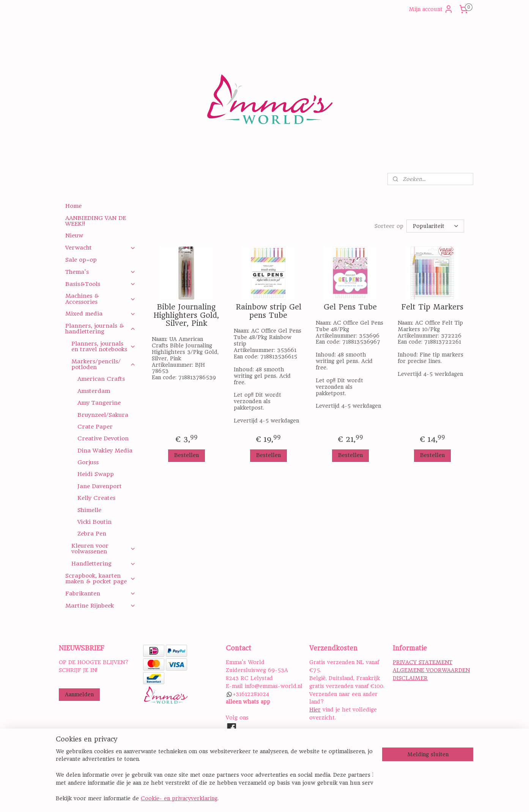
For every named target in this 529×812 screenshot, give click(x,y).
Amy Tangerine (99, 403)
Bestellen (186, 455)
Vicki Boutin (94, 522)
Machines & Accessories (100, 299)
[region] (214, 776)
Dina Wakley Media (105, 451)
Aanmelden (79, 694)
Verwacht (100, 248)
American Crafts (101, 379)
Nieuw (74, 236)
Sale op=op (81, 260)
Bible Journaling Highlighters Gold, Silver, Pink (186, 315)
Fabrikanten (100, 594)
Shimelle (89, 510)
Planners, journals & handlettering (100, 329)
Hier (315, 710)
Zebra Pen (92, 534)
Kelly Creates (96, 498)
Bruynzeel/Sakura (103, 415)
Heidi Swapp (96, 474)
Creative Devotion (103, 438)
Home (73, 206)
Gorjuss (88, 462)
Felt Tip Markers (432, 307)
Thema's (100, 272)
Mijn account (431, 9)
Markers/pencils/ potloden (103, 364)
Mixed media (100, 314)
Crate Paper (95, 427)
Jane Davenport (100, 486)
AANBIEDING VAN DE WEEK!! (96, 221)
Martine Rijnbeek (100, 606)
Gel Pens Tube (350, 307)
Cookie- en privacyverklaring (179, 799)
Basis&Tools (100, 284)
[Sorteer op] (435, 226)
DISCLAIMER (410, 678)
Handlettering (103, 564)
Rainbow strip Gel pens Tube (268, 311)
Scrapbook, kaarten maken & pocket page (100, 579)
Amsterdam (94, 391)
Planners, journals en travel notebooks (103, 346)
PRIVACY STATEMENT (423, 662)
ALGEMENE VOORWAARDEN (431, 670)
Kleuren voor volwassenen (103, 549)
